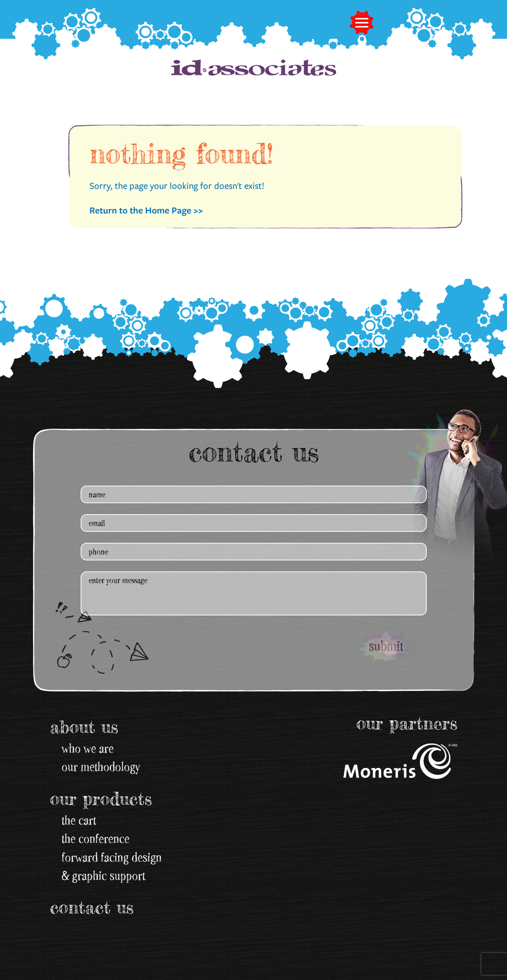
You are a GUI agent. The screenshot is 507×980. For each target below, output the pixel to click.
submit (386, 646)
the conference (95, 838)
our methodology (101, 767)
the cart (79, 820)
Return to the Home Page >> (146, 210)
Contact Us (92, 907)
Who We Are (88, 748)
